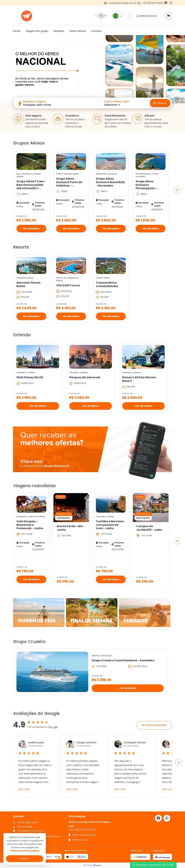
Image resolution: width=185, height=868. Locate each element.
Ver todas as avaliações (154, 725)
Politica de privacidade (82, 835)
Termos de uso (78, 840)
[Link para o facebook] (166, 3)
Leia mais (24, 789)
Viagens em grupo (37, 31)
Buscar (160, 103)
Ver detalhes (31, 229)
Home (17, 31)
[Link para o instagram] (171, 3)
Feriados (59, 31)
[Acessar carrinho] (168, 16)
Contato (96, 31)
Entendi (25, 859)
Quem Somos (78, 31)
